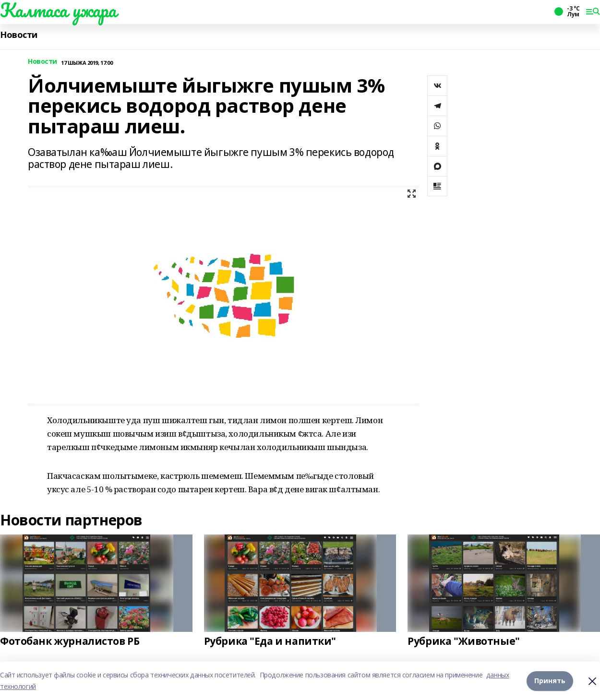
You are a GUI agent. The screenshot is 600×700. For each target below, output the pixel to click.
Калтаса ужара (58, 10)
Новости (19, 35)
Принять (550, 681)
